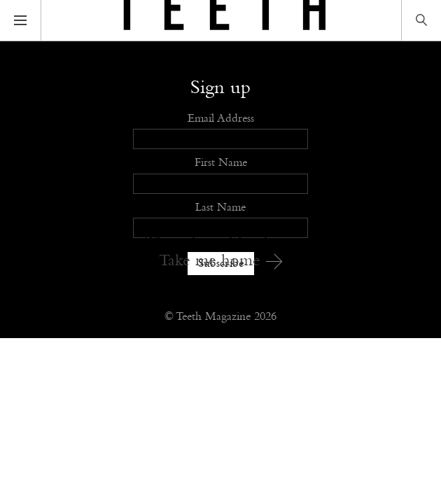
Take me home (221, 261)
